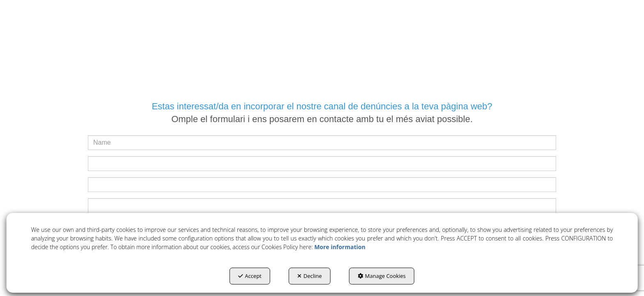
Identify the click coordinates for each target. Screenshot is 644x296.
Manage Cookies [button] (382, 276)
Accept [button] (250, 276)
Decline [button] (310, 276)
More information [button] (340, 247)
